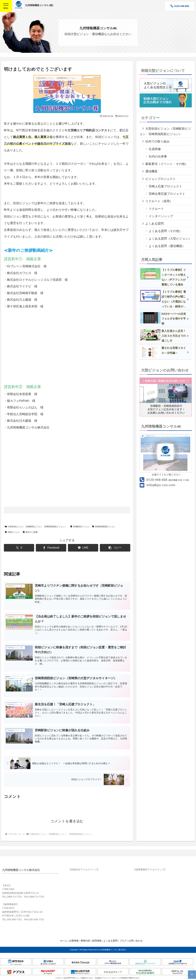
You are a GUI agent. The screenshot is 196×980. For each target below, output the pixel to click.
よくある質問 (110, 941)
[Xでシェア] (19, 548)
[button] (115, 548)
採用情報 (97, 941)
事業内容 (85, 941)
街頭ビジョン (12, 532)
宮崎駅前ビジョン (80, 527)
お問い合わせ (136, 941)
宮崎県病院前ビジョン (104, 527)
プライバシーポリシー (111, 978)
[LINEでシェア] (83, 548)
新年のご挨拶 (30, 532)
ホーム (64, 941)
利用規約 (124, 978)
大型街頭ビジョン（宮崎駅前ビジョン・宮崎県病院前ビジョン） (36, 527)
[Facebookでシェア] (51, 548)
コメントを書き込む (67, 821)
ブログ (123, 941)
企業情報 (74, 941)
